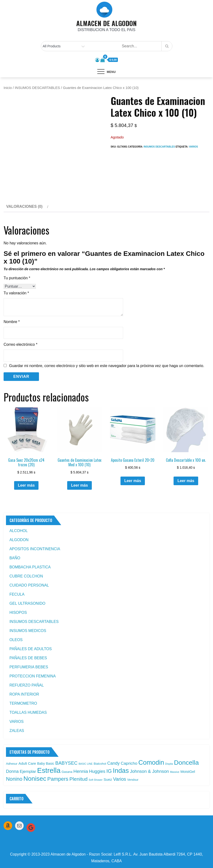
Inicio (8, 88)
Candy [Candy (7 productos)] (113, 763)
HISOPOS (18, 613)
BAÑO (15, 558)
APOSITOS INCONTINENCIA (35, 549)
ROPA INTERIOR (24, 694)
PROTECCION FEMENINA (33, 676)
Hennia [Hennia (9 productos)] (81, 771)
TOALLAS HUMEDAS (28, 712)
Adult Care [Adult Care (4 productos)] (27, 763)
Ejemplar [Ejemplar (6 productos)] (28, 771)
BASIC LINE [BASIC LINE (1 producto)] (86, 764)
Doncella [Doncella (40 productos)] (186, 763)
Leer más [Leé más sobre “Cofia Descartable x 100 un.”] (186, 481)
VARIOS (16, 722)
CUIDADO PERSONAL (29, 585)
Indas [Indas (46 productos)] (121, 771)
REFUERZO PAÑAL (27, 685)
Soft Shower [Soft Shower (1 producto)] (96, 780)
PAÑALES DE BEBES (28, 658)
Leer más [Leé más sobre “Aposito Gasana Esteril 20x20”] (133, 481)
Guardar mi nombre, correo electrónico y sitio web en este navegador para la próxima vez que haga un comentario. (107, 366)
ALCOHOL (18, 531)
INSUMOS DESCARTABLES (37, 88)
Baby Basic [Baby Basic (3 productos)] (46, 764)
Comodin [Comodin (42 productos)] (151, 763)
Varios (193, 147)
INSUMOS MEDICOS (28, 631)
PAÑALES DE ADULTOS (30, 649)
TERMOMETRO (23, 703)
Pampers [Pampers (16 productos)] (58, 779)
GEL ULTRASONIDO (27, 603)
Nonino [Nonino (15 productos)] (14, 779)
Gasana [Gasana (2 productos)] (67, 772)
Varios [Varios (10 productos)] (120, 779)
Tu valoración (16, 293)
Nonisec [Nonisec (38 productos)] (35, 779)
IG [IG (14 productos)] (109, 771)
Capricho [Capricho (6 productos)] (129, 763)
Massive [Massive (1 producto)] (175, 772)
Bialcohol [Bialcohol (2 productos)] (100, 764)
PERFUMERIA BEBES (29, 667)
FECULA (17, 594)
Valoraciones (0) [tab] (24, 206)
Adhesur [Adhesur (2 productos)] (12, 764)
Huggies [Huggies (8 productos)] (97, 771)
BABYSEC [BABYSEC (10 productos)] (66, 763)
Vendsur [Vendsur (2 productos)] (133, 780)
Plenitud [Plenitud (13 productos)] (78, 779)
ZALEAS (17, 731)
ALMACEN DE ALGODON (106, 23)
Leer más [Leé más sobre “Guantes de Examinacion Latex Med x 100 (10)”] (79, 485)
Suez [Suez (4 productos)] (108, 779)
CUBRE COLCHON (26, 576)
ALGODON (19, 540)
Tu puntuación (17, 278)
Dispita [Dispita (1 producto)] (169, 764)
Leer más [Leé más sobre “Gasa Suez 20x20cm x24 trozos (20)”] (26, 485)
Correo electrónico (20, 344)
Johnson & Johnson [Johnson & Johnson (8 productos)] (149, 771)
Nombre (12, 322)
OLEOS (16, 640)
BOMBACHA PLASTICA (30, 567)
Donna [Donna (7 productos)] (12, 771)
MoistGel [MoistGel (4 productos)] (188, 772)
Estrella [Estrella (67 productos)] (49, 770)
